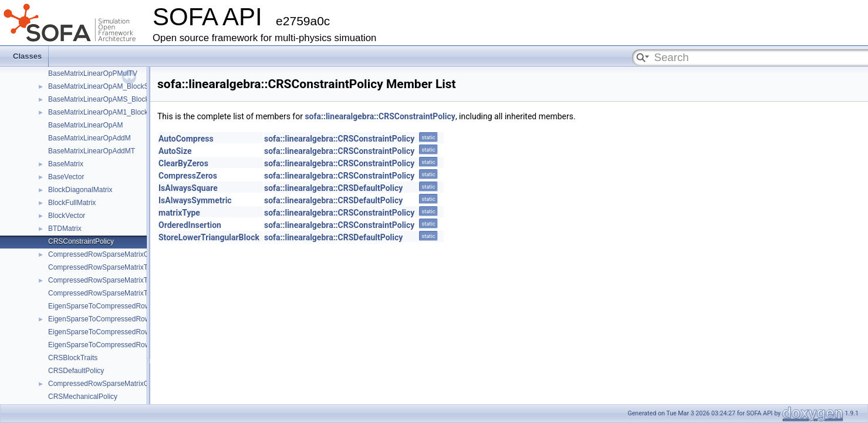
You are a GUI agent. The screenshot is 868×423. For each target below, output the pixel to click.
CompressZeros (188, 176)
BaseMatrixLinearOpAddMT (92, 151)
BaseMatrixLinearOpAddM (89, 138)
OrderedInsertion (190, 225)
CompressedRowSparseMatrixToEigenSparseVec (126, 280)
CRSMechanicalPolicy (83, 397)
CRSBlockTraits (73, 358)
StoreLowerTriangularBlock (209, 237)
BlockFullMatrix (72, 203)
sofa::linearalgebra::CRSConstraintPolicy (380, 116)
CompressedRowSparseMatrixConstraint (112, 254)
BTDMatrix (65, 229)
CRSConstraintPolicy (81, 241)
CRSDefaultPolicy (76, 371)
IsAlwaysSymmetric (195, 200)
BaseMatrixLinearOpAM (85, 125)
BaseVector (66, 177)
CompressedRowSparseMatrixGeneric (108, 384)
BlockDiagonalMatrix (80, 190)
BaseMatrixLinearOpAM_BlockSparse (107, 86)
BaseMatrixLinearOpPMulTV (93, 73)
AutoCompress (186, 139)
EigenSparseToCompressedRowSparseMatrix (120, 306)
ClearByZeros (183, 163)
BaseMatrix (66, 164)
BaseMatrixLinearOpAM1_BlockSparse (109, 112)
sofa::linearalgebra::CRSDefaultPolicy (333, 188)
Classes (27, 56)
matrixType (179, 213)
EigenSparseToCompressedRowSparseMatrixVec (126, 319)
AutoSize (175, 151)
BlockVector (67, 216)
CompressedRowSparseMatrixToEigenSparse (120, 267)
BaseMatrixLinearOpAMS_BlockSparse (109, 99)
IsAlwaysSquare (188, 188)
